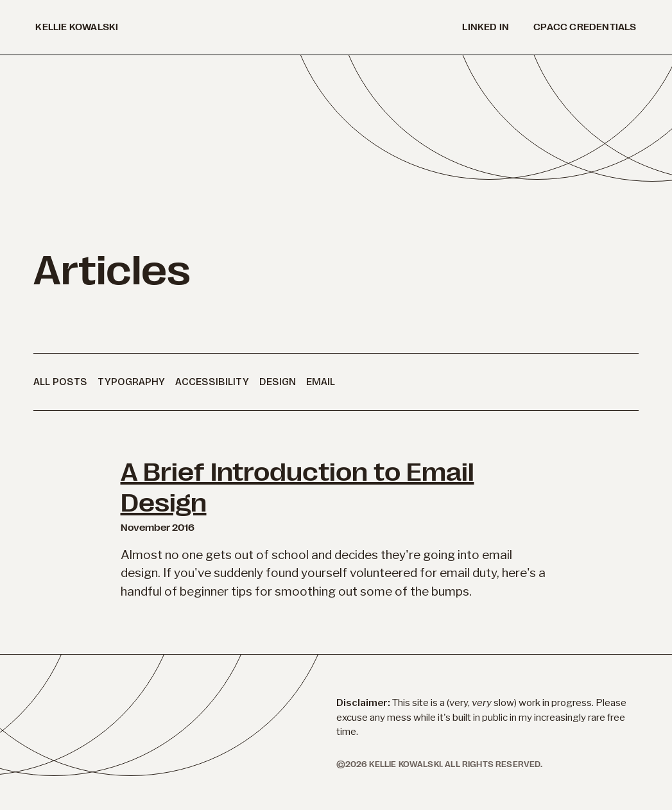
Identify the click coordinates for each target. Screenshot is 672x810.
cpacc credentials (585, 27)
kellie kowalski (77, 27)
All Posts (60, 382)
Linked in (486, 27)
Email (321, 382)
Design (278, 382)
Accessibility (212, 382)
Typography (131, 382)
